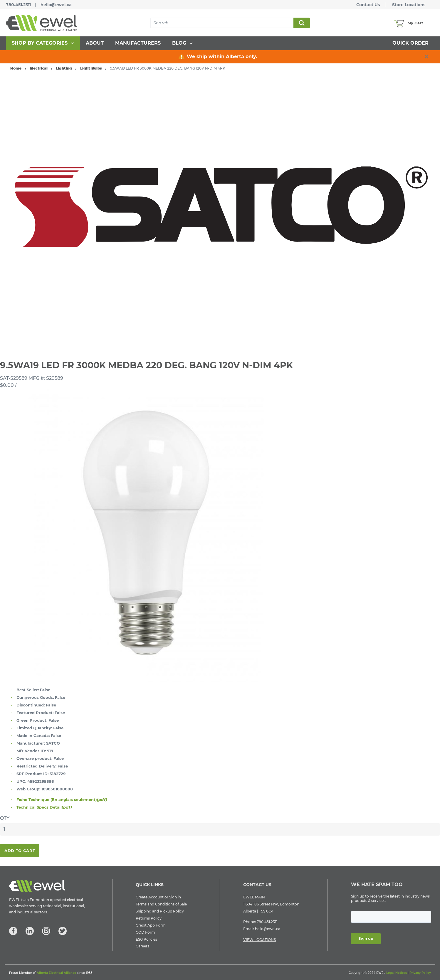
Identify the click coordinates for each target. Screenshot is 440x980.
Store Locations (409, 5)
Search (301, 23)
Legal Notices (397, 973)
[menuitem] (43, 43)
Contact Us (368, 5)
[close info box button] (426, 57)
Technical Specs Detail (44, 807)
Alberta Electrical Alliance (56, 973)
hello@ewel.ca (56, 5)
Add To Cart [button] (20, 851)
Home (16, 68)
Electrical (39, 68)
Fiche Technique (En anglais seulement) (62, 799)
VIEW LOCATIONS (260, 940)
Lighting (64, 68)
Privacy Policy (420, 973)
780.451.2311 (18, 5)
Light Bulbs (91, 68)
